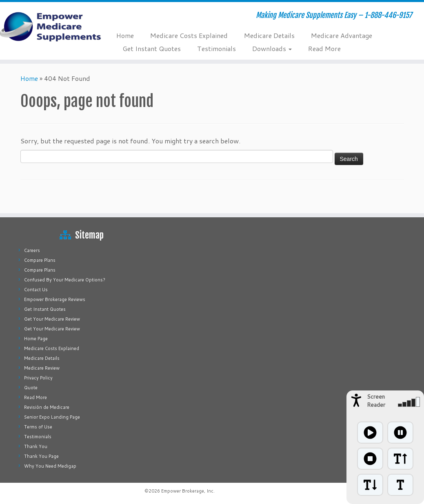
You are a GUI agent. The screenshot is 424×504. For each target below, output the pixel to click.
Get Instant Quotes (152, 48)
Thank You (36, 446)
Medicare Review (42, 368)
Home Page (36, 339)
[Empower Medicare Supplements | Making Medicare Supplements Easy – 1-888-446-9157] (50, 27)
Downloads (272, 48)
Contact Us (36, 290)
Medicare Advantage (342, 35)
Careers (32, 250)
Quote (31, 388)
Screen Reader (376, 401)
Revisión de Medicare (47, 407)
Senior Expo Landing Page (52, 417)
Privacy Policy (38, 378)
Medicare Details (269, 35)
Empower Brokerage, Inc (187, 491)
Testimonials (216, 48)
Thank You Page (41, 456)
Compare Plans (40, 260)
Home (125, 35)
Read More (324, 48)
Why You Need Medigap (50, 466)
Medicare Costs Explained (189, 35)
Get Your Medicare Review (52, 319)
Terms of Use (38, 427)
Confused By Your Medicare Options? (65, 280)
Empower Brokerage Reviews (55, 299)
